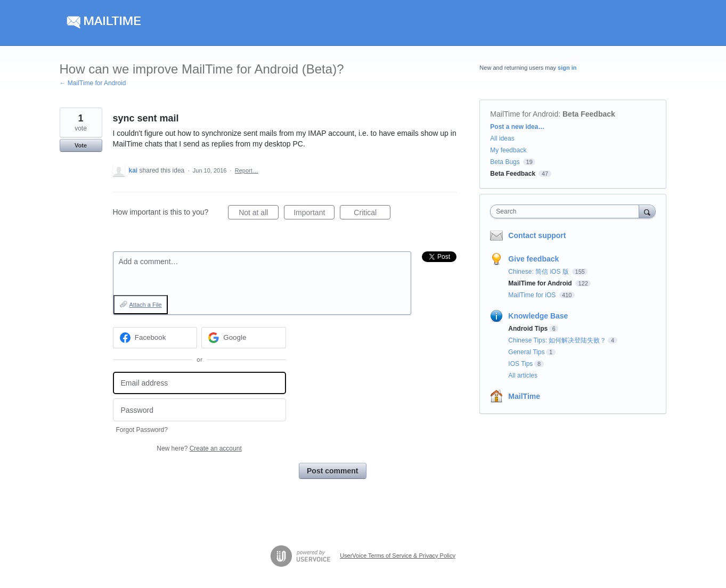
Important (314, 214)
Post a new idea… (517, 127)
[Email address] (199, 383)
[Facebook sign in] (155, 338)
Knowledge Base (538, 316)
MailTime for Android (524, 114)
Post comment (332, 471)
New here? (199, 448)
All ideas (502, 138)
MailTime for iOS (533, 295)
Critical (372, 214)
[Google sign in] (244, 338)
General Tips (526, 352)
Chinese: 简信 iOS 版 (539, 272)
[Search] (647, 211)
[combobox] (567, 211)
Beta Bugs (505, 162)
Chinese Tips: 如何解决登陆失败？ (557, 340)
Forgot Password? (142, 430)
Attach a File (146, 305)
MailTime (524, 396)
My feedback (508, 150)
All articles (523, 375)
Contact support (537, 235)
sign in (567, 68)
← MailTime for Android (93, 83)
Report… (247, 170)
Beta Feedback (589, 114)
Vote (81, 145)
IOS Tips (520, 364)
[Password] (199, 410)
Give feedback (533, 259)
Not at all (259, 214)
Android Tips (528, 329)
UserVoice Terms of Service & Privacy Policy (398, 556)
